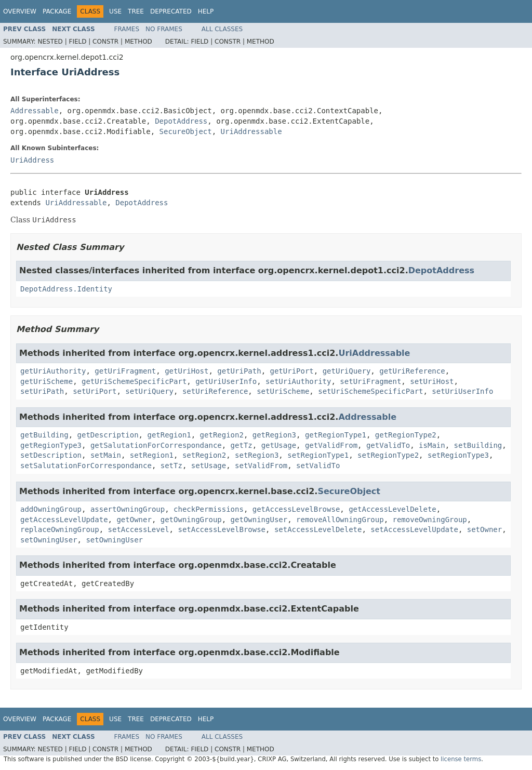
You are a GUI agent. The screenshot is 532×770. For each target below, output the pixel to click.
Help (206, 11)
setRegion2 (204, 455)
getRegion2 (222, 435)
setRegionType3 (458, 455)
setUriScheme (283, 391)
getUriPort (291, 371)
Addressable (35, 111)
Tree (136, 11)
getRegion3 (274, 435)
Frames (127, 29)
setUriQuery (149, 391)
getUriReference (412, 371)
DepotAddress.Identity (66, 289)
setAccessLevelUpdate (414, 529)
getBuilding (44, 435)
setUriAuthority (298, 381)
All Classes (222, 29)
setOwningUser (49, 540)
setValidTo (318, 466)
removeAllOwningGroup (340, 520)
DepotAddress (181, 121)
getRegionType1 (336, 435)
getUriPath (239, 371)
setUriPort (95, 391)
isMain (432, 445)
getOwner (134, 520)
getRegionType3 (51, 445)
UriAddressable (251, 131)
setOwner (484, 529)
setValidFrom (261, 466)
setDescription (51, 455)
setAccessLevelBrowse (222, 529)
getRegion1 (169, 435)
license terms (461, 759)
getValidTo (388, 445)
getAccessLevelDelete (393, 509)
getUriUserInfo (226, 381)
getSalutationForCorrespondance (156, 445)
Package (57, 11)
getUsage (279, 445)
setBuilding (478, 445)
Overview (20, 11)
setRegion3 (257, 455)
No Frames (164, 29)
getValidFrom (331, 445)
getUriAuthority (53, 371)
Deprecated (171, 11)
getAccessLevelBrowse (296, 509)
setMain (106, 455)
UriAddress (32, 160)
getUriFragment (125, 371)
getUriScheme (46, 381)
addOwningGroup (51, 509)
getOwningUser (259, 520)
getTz (242, 445)
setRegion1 (152, 455)
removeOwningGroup (429, 520)
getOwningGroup (191, 520)
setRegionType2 (388, 455)
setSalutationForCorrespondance (86, 466)
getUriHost (187, 371)
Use (115, 11)
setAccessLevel (139, 529)
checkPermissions (209, 509)
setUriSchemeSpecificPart (370, 391)
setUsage (209, 466)
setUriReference (215, 391)
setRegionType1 (318, 455)
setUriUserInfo (462, 391)
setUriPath (42, 391)
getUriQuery (347, 371)
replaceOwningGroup (60, 529)
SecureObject (186, 131)
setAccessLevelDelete (318, 529)
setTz (171, 466)
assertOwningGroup (128, 509)
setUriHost (432, 381)
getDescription (108, 435)
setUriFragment (370, 381)
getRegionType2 (406, 435)
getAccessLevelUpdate (64, 520)
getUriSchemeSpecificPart (134, 381)
